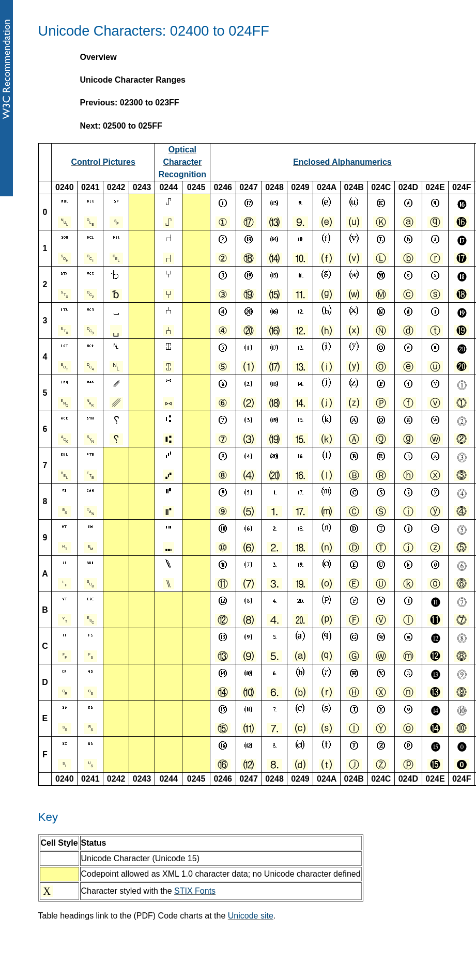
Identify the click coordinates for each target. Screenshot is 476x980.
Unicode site (251, 916)
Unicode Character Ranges (133, 80)
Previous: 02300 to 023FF (130, 103)
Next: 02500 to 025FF (121, 126)
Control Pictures (103, 162)
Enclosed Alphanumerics (342, 162)
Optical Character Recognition (182, 162)
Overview (98, 57)
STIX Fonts (195, 891)
